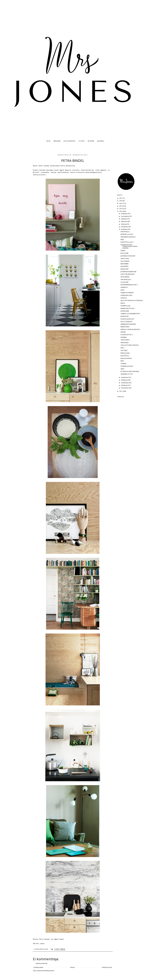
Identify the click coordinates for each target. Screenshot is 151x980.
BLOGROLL (101, 141)
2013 (121, 209)
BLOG (49, 141)
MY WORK (91, 141)
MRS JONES (57, 141)
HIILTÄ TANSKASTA (126, 322)
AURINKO (124, 364)
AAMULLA (124, 298)
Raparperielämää (126, 358)
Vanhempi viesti (107, 967)
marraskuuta (125, 216)
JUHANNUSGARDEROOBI (128, 272)
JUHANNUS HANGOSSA (128, 256)
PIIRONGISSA (125, 343)
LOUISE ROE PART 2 (127, 335)
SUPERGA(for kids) (126, 295)
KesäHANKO (125, 266)
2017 (121, 198)
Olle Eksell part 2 (126, 279)
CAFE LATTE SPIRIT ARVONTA (130, 345)
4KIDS (122, 369)
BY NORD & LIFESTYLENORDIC (130, 371)
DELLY (122, 348)
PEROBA (123, 332)
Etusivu (73, 967)
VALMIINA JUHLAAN (127, 366)
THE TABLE (124, 350)
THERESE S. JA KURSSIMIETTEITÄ (130, 314)
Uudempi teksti (38, 967)
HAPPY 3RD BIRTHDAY (128, 274)
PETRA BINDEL (125, 277)
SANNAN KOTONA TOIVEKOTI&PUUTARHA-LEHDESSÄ (129, 246)
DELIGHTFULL (125, 356)
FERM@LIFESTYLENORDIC (128, 324)
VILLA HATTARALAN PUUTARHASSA (132, 300)
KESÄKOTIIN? (125, 269)
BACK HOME (124, 253)
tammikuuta (125, 388)
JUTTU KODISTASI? (69, 141)
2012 (121, 211)
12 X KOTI (81, 141)
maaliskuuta (125, 383)
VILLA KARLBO (125, 261)
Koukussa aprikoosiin (127, 319)
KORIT (122, 290)
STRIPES (123, 251)
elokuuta (124, 224)
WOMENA (124, 337)
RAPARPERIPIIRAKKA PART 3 (129, 285)
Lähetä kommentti (41, 963)
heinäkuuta (125, 227)
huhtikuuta (124, 380)
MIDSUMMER (125, 264)
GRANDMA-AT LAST (127, 374)
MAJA (122, 239)
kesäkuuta (124, 229)
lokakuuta (124, 219)
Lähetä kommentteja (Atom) (45, 971)
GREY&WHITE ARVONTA (128, 237)
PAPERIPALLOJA (125, 306)
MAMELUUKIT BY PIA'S (128, 308)
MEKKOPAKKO (125, 327)
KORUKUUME (125, 311)
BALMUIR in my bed (127, 234)
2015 (121, 203)
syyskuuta (124, 221)
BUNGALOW (125, 316)
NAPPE (123, 303)
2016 (121, 201)
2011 (121, 391)
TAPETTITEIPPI (125, 340)
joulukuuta (124, 214)
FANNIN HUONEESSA (127, 293)
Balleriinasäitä (125, 353)
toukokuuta (125, 377)
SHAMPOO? (124, 287)
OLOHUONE (124, 282)
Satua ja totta (125, 258)
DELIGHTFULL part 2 (127, 242)
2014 (121, 206)
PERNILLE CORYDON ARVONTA (130, 329)
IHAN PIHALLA (125, 232)
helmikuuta (125, 385)
